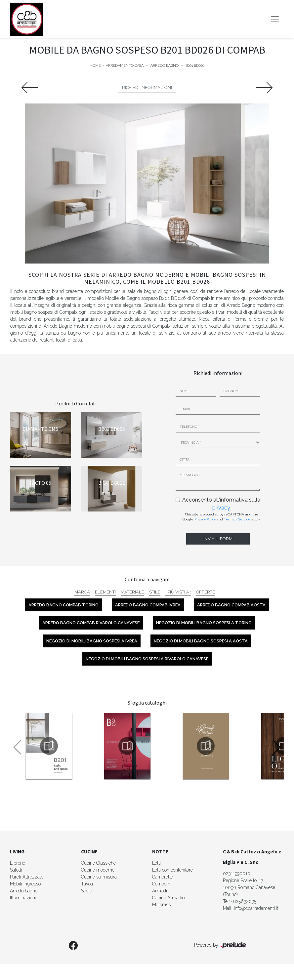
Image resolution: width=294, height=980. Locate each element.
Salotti (16, 870)
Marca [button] (82, 592)
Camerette (163, 877)
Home (95, 66)
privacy (221, 508)
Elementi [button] (105, 592)
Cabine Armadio (168, 898)
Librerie (18, 863)
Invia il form (218, 539)
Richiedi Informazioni (147, 87)
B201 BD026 (195, 66)
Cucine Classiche (98, 863)
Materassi (162, 905)
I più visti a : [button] (178, 592)
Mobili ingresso (25, 884)
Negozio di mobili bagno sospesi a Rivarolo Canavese (147, 659)
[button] (276, 747)
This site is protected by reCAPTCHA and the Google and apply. (221, 517)
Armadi (160, 891)
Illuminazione (24, 898)
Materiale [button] (132, 592)
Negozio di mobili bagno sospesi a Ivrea (92, 641)
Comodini (162, 884)
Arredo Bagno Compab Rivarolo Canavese (91, 623)
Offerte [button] (206, 592)
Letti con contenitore (172, 870)
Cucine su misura (99, 877)
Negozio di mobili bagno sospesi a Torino (204, 623)
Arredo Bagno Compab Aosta (231, 605)
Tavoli (87, 884)
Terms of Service (237, 519)
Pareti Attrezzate (27, 877)
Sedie (86, 891)
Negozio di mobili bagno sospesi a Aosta (201, 641)
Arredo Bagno (165, 66)
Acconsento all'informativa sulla (221, 504)
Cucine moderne (98, 870)
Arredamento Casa (125, 66)
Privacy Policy (205, 519)
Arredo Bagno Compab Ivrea (148, 605)
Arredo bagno (24, 891)
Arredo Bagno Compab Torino (63, 605)
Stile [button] (155, 592)
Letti (156, 863)
